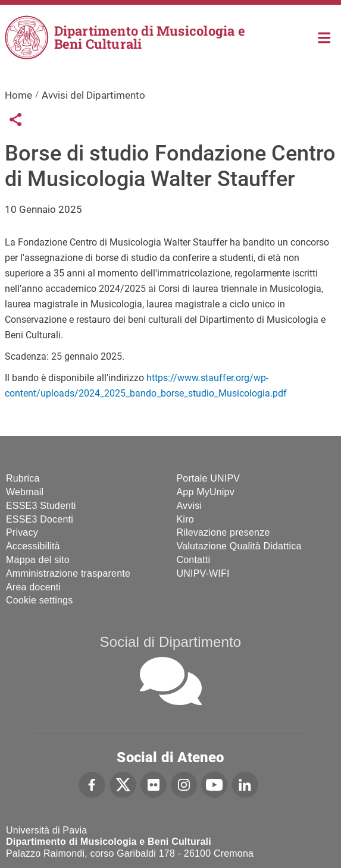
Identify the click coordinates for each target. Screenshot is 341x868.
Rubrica (23, 478)
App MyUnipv (206, 492)
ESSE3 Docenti (40, 519)
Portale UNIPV (209, 478)
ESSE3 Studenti (41, 506)
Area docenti (33, 587)
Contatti (194, 560)
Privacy (22, 532)
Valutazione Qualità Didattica (239, 546)
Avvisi (190, 506)
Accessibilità (33, 546)
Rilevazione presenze (223, 532)
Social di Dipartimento (171, 642)
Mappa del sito (38, 560)
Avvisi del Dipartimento (93, 95)
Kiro (185, 519)
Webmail (25, 492)
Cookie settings (39, 600)
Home (325, 37)
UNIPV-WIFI (203, 573)
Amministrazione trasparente (68, 573)
